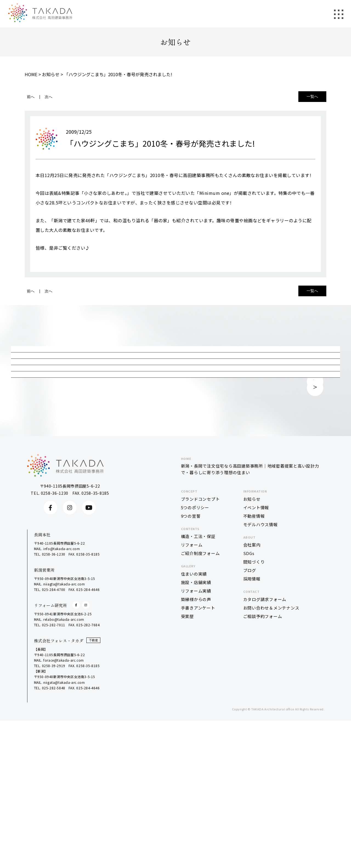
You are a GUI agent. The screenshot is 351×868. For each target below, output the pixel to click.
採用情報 (252, 734)
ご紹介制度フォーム (200, 708)
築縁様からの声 (196, 754)
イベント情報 (256, 662)
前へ (31, 97)
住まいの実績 (194, 729)
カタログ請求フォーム (265, 754)
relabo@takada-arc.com (64, 774)
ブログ (250, 725)
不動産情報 (254, 671)
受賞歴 (187, 771)
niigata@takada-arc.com (64, 837)
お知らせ (252, 654)
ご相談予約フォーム (263, 771)
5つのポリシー (195, 662)
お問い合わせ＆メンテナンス (271, 763)
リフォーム (192, 700)
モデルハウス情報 (261, 679)
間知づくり (254, 717)
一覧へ (312, 96)
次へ (49, 97)
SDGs (249, 708)
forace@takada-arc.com (64, 815)
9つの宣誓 (191, 671)
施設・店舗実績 (196, 737)
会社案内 (252, 700)
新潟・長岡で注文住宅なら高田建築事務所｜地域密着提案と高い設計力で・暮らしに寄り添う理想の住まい (251, 621)
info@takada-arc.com (62, 704)
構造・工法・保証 (198, 691)
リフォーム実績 (196, 746)
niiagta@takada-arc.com (64, 739)
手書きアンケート (198, 763)
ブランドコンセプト (200, 654)
